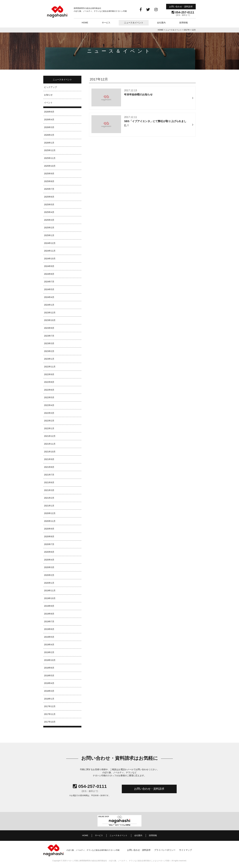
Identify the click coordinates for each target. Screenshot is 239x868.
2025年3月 (49, 220)
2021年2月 (49, 498)
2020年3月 (49, 567)
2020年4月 (49, 560)
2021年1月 (49, 506)
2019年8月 (49, 614)
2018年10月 (50, 660)
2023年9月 (49, 328)
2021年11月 (50, 444)
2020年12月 (50, 513)
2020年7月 (49, 544)
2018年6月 (49, 668)
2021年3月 (49, 490)
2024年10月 (50, 259)
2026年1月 (49, 143)
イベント (48, 103)
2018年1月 (49, 699)
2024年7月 (49, 282)
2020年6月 (49, 552)
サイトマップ (185, 850)
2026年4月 (49, 120)
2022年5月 (49, 397)
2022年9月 (49, 374)
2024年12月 (50, 243)
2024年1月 (49, 305)
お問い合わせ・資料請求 (181, 7)
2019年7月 (49, 622)
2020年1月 (49, 583)
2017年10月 (50, 722)
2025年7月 (49, 189)
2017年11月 (50, 714)
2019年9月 (49, 606)
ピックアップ (50, 87)
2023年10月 (50, 320)
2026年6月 (49, 112)
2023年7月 (49, 336)
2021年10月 (50, 452)
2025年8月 (49, 181)
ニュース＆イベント (134, 23)
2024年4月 (49, 297)
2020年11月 (50, 521)
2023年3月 (49, 343)
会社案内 (161, 23)
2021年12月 (50, 436)
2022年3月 (49, 413)
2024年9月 (49, 266)
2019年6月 (49, 629)
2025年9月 (49, 174)
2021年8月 (49, 467)
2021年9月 (49, 459)
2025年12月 (50, 150)
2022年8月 (49, 382)
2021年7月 (49, 475)
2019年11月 (50, 591)
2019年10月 (50, 598)
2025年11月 (50, 158)
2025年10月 (50, 166)
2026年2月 (49, 135)
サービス (106, 23)
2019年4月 (49, 645)
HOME (85, 23)
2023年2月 (49, 351)
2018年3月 (49, 691)
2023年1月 (49, 359)
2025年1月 (49, 235)
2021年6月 (49, 482)
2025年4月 (49, 212)
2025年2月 (49, 228)
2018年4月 (49, 683)
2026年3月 (49, 127)
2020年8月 (49, 536)
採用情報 (184, 23)
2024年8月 (49, 274)
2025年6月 (49, 197)
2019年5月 (49, 637)
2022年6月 (49, 390)
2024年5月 (49, 289)
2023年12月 (50, 313)
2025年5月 (49, 205)
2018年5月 (49, 676)
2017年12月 (50, 706)
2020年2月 (49, 575)
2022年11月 (50, 367)
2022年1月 (49, 428)
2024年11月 (50, 251)
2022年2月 (49, 421)
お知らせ (48, 95)
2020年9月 (49, 529)
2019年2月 (49, 652)
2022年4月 (49, 405)
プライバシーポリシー (165, 850)
